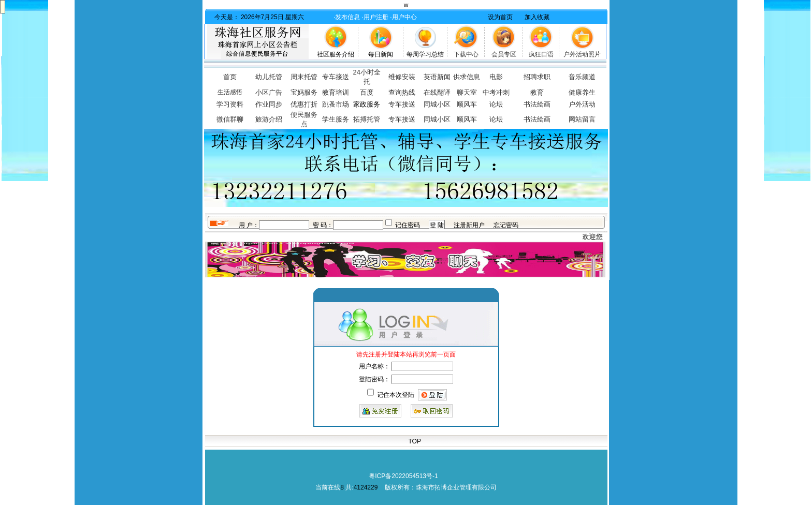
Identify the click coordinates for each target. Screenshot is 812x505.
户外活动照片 (582, 54)
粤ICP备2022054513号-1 (403, 476)
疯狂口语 (541, 54)
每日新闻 (381, 54)
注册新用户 (469, 225)
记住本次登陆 (396, 395)
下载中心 (466, 54)
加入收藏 (537, 17)
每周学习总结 (425, 54)
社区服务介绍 (336, 54)
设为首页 (500, 17)
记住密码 (408, 225)
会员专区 (504, 54)
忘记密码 (506, 225)
